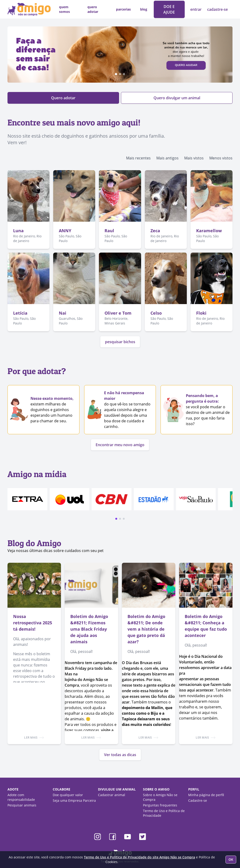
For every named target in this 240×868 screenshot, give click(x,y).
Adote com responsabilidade (21, 797)
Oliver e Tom (118, 313)
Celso (156, 313)
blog (144, 9)
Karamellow (209, 231)
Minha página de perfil (206, 795)
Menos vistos (221, 158)
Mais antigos (167, 158)
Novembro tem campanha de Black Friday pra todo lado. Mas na (91, 668)
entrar (196, 9)
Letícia (20, 313)
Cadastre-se (198, 800)
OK (231, 859)
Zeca (155, 231)
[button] (116, 519)
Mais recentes (138, 158)
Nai (63, 313)
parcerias (123, 9)
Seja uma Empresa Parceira (74, 800)
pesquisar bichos (120, 342)
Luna (18, 231)
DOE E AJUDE (169, 9)
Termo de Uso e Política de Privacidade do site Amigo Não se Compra (139, 857)
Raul (109, 231)
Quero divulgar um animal (177, 98)
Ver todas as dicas (120, 755)
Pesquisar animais (22, 805)
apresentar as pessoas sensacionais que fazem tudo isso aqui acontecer (205, 684)
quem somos (64, 9)
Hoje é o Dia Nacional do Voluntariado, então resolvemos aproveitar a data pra (205, 665)
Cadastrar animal (112, 795)
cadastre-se (217, 9)
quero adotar (93, 9)
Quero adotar (63, 98)
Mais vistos (194, 158)
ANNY (65, 231)
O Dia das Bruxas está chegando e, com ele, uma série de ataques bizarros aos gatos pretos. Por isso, (148, 671)
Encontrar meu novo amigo (120, 445)
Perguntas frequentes (160, 805)
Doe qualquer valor (68, 795)
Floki (201, 313)
